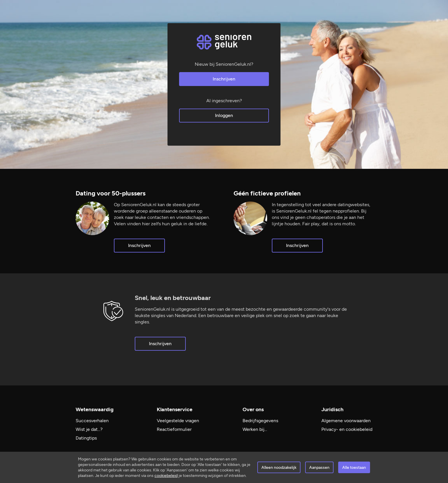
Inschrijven (224, 79)
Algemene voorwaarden (346, 421)
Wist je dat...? (89, 429)
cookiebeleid (166, 476)
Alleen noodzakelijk (279, 468)
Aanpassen (319, 468)
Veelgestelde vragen (178, 421)
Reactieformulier (174, 429)
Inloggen (224, 115)
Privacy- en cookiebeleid (347, 429)
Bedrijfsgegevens (260, 421)
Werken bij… (255, 429)
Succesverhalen (92, 421)
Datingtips (86, 438)
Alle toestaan (354, 468)
